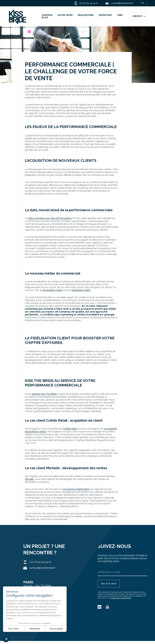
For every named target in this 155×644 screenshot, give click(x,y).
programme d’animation (76, 489)
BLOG (45, 18)
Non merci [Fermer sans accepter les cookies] (14, 629)
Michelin (29, 479)
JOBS (120, 15)
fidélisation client (81, 290)
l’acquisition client (53, 290)
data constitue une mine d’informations (50, 218)
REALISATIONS (86, 15)
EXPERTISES (105, 15)
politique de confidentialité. (121, 598)
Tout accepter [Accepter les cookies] (56, 629)
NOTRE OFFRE (65, 15)
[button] (6, 639)
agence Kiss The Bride (44, 394)
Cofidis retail (70, 429)
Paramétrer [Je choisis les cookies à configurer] (35, 629)
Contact (139, 16)
